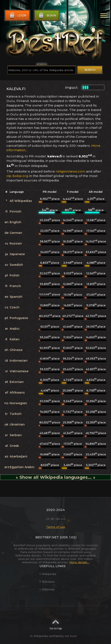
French (15, 286)
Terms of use (56, 527)
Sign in (47, 16)
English (15, 222)
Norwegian (18, 403)
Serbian (16, 435)
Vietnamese (19, 371)
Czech (15, 307)
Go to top (56, 623)
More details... (79, 562)
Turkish (16, 414)
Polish (15, 275)
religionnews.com (70, 171)
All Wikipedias (21, 201)
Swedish (16, 265)
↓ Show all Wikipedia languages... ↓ (55, 477)
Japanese (17, 254)
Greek (14, 446)
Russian (16, 243)
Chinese (16, 350)
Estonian (17, 382)
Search (90, 70)
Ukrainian (17, 424)
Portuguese (19, 318)
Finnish (15, 211)
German (16, 233)
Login (18, 16)
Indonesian (19, 361)
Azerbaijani (18, 456)
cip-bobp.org (17, 176)
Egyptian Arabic (22, 467)
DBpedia (47, 589)
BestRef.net (47, 537)
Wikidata (47, 582)
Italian (15, 339)
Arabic (15, 329)
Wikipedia (48, 574)
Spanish (16, 297)
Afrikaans (17, 392)
